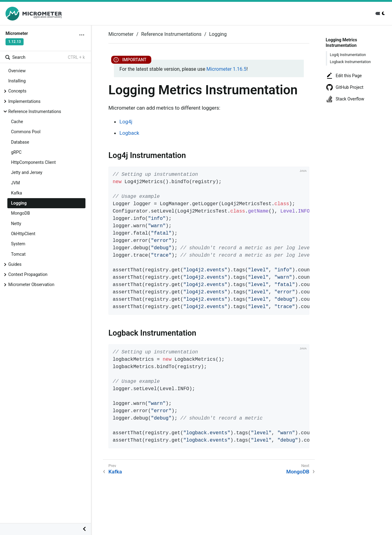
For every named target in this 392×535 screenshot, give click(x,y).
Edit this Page (344, 76)
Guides (15, 264)
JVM (15, 183)
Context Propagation (28, 274)
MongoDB (21, 213)
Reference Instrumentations (35, 111)
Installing (17, 81)
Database (20, 142)
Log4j (126, 122)
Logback (129, 133)
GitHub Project (345, 87)
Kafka (17, 193)
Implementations (24, 101)
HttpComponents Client (33, 162)
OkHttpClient (23, 234)
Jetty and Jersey (27, 172)
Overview (17, 71)
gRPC (16, 152)
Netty (16, 224)
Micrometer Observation (31, 284)
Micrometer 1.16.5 (226, 69)
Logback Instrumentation (350, 62)
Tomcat (18, 254)
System (18, 244)
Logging (19, 203)
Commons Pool (26, 132)
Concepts (17, 91)
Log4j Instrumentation (348, 55)
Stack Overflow (345, 99)
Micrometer (121, 34)
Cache (17, 122)
